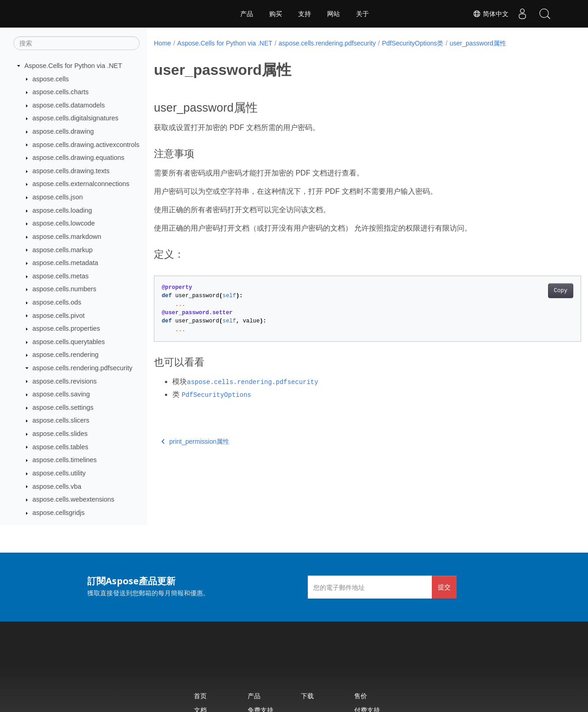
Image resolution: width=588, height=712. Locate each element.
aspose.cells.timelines (65, 460)
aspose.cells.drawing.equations (79, 158)
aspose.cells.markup (63, 250)
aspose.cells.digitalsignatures (76, 118)
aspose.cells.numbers (65, 289)
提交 (444, 587)
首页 (200, 696)
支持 (305, 14)
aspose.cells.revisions (65, 381)
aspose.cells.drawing (63, 131)
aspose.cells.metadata (65, 263)
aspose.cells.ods (57, 302)
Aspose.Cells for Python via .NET (73, 66)
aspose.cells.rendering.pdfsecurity (83, 368)
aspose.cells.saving (61, 394)
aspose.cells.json (58, 197)
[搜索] (76, 43)
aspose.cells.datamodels (69, 105)
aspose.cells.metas (61, 276)
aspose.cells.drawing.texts (71, 171)
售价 (361, 696)
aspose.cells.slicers (61, 420)
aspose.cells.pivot (59, 316)
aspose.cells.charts (61, 92)
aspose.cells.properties (66, 328)
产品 (247, 14)
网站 (334, 14)
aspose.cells (51, 79)
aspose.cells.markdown (67, 237)
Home (162, 43)
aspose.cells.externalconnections (81, 184)
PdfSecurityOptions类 (413, 43)
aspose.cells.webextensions (73, 499)
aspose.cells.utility (59, 473)
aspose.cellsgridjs (59, 513)
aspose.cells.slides (60, 434)
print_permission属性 (195, 441)
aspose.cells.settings (63, 407)
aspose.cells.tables (61, 447)
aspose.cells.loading (62, 210)
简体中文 (490, 14)
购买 (276, 14)
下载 (307, 696)
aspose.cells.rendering (66, 355)
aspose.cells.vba (57, 486)
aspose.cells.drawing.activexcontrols (86, 145)
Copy (531, 291)
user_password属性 (478, 43)
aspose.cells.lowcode (64, 223)
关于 (362, 14)
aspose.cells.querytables (69, 342)
